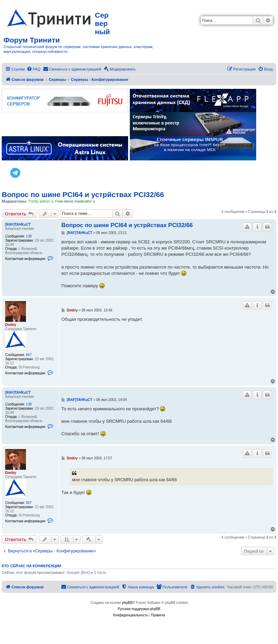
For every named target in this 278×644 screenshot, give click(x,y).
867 (29, 355)
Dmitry (11, 325)
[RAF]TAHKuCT (18, 225)
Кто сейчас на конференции (32, 566)
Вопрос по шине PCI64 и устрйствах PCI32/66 (83, 194)
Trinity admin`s (41, 201)
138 (29, 236)
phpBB (127, 603)
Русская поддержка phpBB (139, 609)
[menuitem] (34, 69)
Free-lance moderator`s (75, 201)
